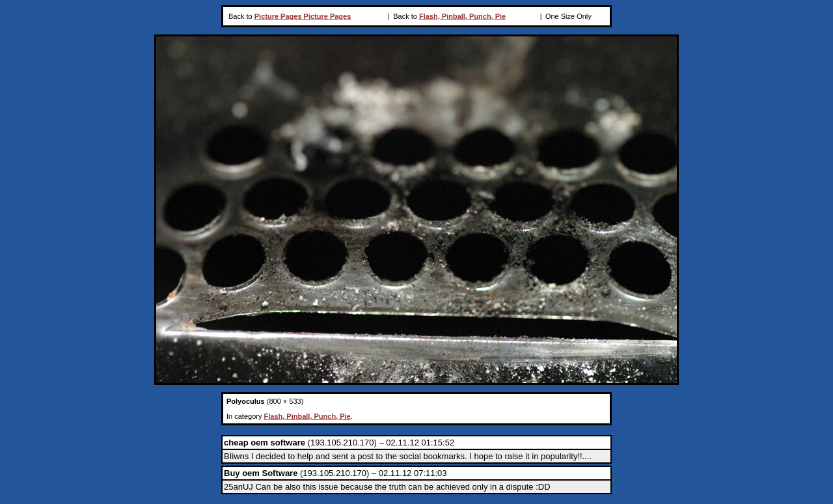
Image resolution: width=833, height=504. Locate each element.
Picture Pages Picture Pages (303, 16)
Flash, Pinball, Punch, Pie (462, 16)
